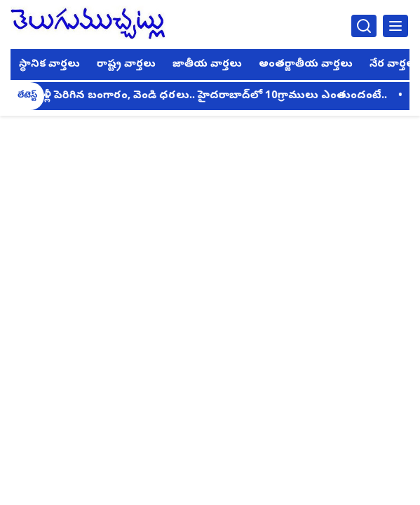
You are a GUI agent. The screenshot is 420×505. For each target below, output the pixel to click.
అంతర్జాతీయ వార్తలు (306, 65)
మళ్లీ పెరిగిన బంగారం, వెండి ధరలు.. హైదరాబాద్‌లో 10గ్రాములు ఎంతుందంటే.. (212, 96)
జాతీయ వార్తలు (207, 65)
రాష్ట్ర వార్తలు (126, 65)
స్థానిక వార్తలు (49, 65)
